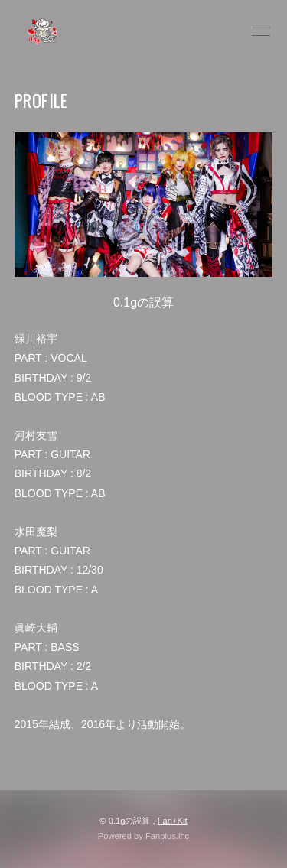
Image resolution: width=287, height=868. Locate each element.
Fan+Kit (173, 821)
